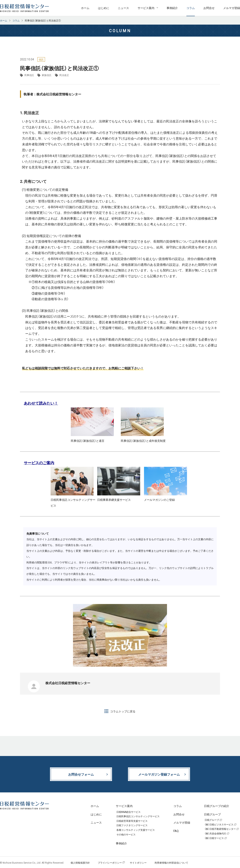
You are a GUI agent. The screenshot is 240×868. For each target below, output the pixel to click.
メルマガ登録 (232, 8)
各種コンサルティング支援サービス (136, 830)
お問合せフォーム (81, 774)
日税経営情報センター (24, 8)
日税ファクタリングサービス (132, 825)
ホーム (85, 8)
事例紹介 (172, 8)
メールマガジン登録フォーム (159, 774)
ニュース (123, 8)
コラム (191, 8)
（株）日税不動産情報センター (220, 829)
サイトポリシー (138, 863)
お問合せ (209, 8)
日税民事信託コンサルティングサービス (138, 816)
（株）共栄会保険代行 (215, 834)
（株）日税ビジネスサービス (219, 825)
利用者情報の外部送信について (171, 863)
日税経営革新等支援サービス (132, 821)
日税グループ (212, 820)
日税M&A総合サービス (128, 812)
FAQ (176, 831)
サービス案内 (146, 8)
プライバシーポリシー (110, 863)
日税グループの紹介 (217, 806)
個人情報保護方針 (80, 863)
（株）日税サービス (214, 838)
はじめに (104, 8)
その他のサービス (126, 835)
